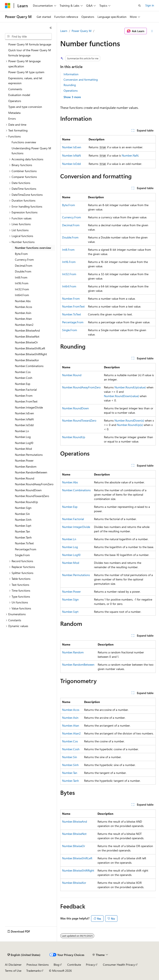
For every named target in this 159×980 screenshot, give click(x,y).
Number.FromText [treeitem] (26, 401)
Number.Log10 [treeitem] (24, 443)
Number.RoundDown (75, 408)
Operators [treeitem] (15, 101)
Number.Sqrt (70, 612)
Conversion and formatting (81, 80)
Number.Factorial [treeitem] (26, 390)
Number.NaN (130, 155)
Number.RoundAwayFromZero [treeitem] (34, 484)
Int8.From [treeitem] (21, 277)
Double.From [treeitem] (23, 271)
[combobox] (28, 36)
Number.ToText (72, 314)
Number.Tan (70, 773)
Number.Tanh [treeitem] (23, 537)
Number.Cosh (71, 749)
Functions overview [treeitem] (24, 142)
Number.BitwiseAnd (75, 821)
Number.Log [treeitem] (23, 437)
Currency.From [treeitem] (24, 260)
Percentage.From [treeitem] (26, 549)
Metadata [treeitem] (14, 113)
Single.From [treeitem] (22, 555)
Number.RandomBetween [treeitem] (31, 472)
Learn (64, 31)
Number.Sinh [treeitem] (23, 520)
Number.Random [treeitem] (26, 466)
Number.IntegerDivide (76, 527)
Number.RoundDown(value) (121, 396)
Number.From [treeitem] (24, 396)
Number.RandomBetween (78, 664)
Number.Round (72, 375)
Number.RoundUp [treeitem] (26, 502)
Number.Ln (69, 539)
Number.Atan (71, 725)
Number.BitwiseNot (74, 834)
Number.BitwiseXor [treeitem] (27, 360)
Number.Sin (70, 757)
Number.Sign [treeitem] (23, 508)
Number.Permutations (76, 575)
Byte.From (69, 205)
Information (71, 74)
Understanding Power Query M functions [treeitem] (31, 151)
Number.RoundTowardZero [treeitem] (32, 496)
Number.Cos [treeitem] (23, 372)
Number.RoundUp (74, 437)
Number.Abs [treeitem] (23, 301)
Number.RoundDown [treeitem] (28, 490)
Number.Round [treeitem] (25, 478)
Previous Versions (38, 965)
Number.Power (71, 592)
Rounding (70, 85)
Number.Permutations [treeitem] (29, 455)
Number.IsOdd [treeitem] (24, 425)
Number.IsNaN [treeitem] (24, 419)
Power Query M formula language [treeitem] (30, 44)
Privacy (90, 965)
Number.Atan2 (71, 733)
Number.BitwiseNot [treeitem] (27, 336)
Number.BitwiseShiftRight (78, 870)
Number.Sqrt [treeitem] (23, 526)
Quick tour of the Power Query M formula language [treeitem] (30, 53)
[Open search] (140, 6)
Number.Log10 (71, 555)
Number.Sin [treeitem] (22, 514)
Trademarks (34, 971)
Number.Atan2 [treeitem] (24, 325)
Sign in (150, 5)
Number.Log (70, 547)
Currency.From (72, 217)
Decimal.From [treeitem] (24, 266)
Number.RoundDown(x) (129, 420)
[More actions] (152, 31)
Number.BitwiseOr (74, 846)
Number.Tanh (70, 781)
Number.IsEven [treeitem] (24, 413)
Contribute (74, 965)
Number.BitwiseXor (74, 883)
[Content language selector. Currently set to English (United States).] (24, 955)
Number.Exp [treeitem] (23, 384)
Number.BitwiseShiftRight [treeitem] (31, 354)
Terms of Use (13, 971)
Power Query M (82, 31)
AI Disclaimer (13, 965)
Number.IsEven (72, 147)
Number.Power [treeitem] (24, 460)
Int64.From (69, 286)
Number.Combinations (76, 490)
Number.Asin (70, 718)
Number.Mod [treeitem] (23, 449)
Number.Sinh (70, 765)
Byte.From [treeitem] (21, 254)
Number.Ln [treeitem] (22, 431)
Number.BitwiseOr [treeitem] (26, 342)
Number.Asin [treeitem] (23, 313)
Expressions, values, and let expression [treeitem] (25, 81)
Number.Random (73, 652)
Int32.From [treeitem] (22, 289)
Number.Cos (70, 741)
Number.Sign (70, 599)
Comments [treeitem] (15, 89)
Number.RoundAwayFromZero (81, 387)
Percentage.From (73, 322)
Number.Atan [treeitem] (23, 319)
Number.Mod (71, 563)
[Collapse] (51, 28)
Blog (56, 965)
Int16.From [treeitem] (22, 283)
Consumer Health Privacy (119, 965)
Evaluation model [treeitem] (19, 95)
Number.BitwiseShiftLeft (77, 858)
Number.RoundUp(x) (130, 425)
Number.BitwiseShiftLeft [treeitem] (30, 348)
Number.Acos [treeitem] (23, 307)
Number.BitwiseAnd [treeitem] (27, 330)
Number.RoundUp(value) (130, 387)
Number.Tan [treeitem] (22, 531)
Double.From (70, 237)
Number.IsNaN (71, 155)
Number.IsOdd (71, 164)
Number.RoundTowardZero (79, 420)
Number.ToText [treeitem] (24, 543)
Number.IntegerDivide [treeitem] (29, 407)
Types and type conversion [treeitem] (25, 107)
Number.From (71, 298)
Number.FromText (73, 306)
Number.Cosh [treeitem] (24, 378)
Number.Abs (70, 482)
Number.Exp (70, 507)
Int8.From (68, 250)
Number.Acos (71, 710)
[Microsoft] (8, 6)
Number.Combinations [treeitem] (29, 366)
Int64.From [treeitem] (22, 295)
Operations (71, 91)
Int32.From (69, 274)
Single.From (70, 330)
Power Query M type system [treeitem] (26, 72)
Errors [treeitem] (12, 119)
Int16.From (69, 262)
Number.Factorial (73, 519)
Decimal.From (71, 225)
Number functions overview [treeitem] (33, 248)
